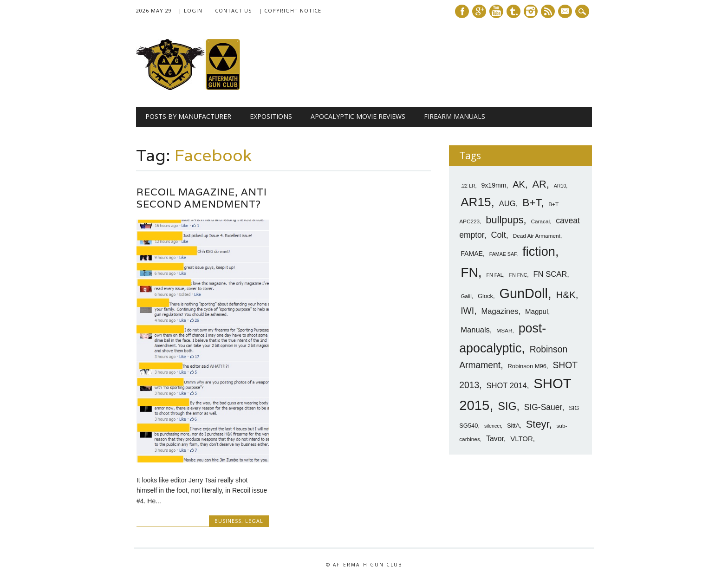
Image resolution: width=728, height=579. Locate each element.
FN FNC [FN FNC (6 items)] (518, 275)
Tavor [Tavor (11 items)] (495, 439)
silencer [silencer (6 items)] (493, 426)
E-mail (566, 12)
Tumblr (513, 11)
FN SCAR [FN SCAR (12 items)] (550, 274)
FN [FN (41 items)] (469, 272)
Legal (254, 521)
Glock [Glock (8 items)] (485, 296)
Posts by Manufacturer (188, 116)
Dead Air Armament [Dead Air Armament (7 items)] (537, 236)
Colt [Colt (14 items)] (498, 235)
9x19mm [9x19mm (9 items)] (494, 185)
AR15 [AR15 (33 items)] (476, 202)
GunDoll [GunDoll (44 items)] (524, 293)
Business (228, 521)
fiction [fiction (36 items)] (539, 252)
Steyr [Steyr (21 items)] (538, 424)
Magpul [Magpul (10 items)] (536, 311)
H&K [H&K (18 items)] (566, 295)
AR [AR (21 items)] (539, 184)
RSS (548, 11)
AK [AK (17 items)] (519, 184)
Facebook (462, 11)
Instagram (531, 11)
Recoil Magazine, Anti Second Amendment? (202, 198)
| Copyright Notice (290, 10)
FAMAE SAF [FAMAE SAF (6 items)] (503, 254)
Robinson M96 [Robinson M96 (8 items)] (527, 366)
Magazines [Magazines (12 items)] (500, 311)
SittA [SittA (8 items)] (513, 426)
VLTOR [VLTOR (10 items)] (522, 439)
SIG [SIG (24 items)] (507, 406)
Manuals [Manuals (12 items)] (475, 330)
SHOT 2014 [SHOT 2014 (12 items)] (506, 386)
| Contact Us (231, 10)
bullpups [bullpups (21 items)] (504, 220)
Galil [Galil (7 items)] (466, 296)
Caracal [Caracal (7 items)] (541, 221)
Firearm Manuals (455, 116)
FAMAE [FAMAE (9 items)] (472, 254)
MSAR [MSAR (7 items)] (504, 331)
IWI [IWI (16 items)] (467, 311)
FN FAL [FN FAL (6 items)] (495, 275)
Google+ (479, 11)
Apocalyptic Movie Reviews (358, 116)
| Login (190, 10)
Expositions (271, 116)
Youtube (496, 11)
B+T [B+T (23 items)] (532, 202)
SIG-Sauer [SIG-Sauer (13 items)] (543, 407)
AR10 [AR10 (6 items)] (560, 186)
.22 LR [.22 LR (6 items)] (468, 186)
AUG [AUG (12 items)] (507, 204)
